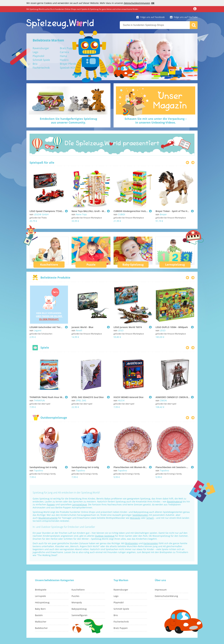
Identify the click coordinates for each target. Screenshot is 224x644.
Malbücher (41, 622)
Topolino (38, 470)
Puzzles (75, 596)
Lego (35, 52)
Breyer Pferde (68, 64)
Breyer (163, 214)
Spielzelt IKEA (68, 68)
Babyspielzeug (79, 609)
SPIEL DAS (81, 400)
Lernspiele (40, 596)
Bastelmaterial (175, 502)
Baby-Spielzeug (133, 265)
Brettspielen (132, 543)
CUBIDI (121, 214)
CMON (163, 400)
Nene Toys (81, 214)
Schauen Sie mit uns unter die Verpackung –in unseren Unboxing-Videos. (156, 121)
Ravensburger (41, 48)
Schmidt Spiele (41, 60)
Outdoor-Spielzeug (105, 536)
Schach (150, 518)
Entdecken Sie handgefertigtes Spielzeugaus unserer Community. (68, 121)
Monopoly (135, 518)
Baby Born (40, 609)
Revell (79, 330)
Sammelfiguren (79, 615)
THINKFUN (39, 400)
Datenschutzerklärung (166, 596)
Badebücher (41, 628)
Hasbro (64, 60)
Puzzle (91, 265)
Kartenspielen (151, 543)
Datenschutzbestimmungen (137, 3)
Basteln (39, 615)
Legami (38, 330)
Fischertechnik (41, 68)
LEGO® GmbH (41, 214)
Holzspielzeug (42, 602)
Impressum (161, 590)
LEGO (121, 330)
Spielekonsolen (140, 515)
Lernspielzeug (175, 265)
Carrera (64, 52)
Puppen (51, 504)
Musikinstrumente (48, 518)
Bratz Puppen (68, 48)
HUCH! (121, 400)
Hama (63, 56)
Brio (35, 64)
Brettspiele (41, 590)
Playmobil (38, 56)
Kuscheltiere (49, 265)
